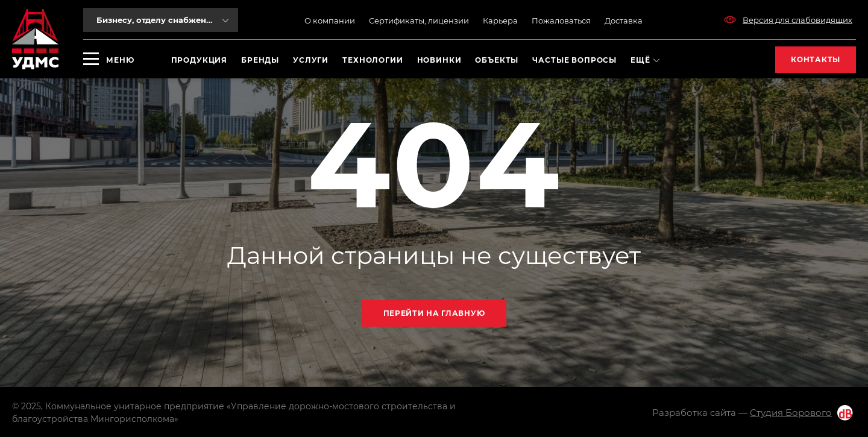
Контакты (816, 59)
